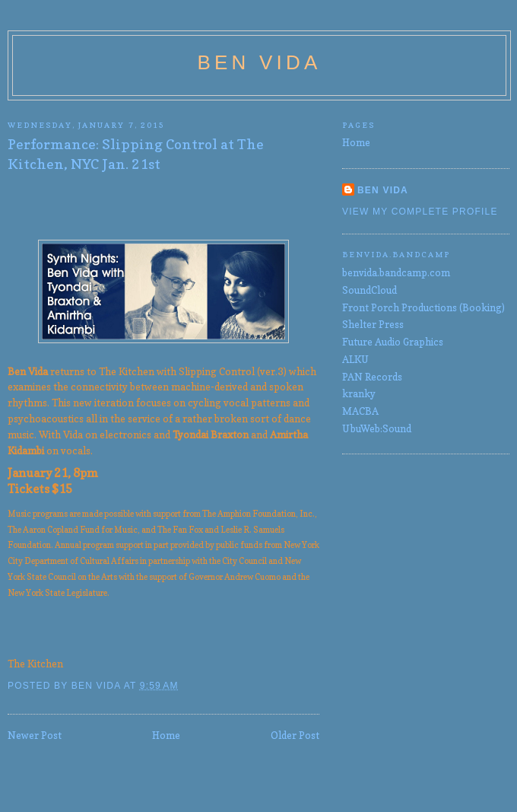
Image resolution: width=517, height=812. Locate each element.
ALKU (355, 359)
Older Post (295, 735)
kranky (359, 393)
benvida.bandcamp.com (396, 272)
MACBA (360, 411)
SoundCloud (370, 290)
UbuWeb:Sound (377, 428)
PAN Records (372, 377)
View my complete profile (420, 212)
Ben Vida (260, 62)
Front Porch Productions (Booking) (423, 307)
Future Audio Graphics (393, 342)
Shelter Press (373, 324)
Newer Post (35, 735)
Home (166, 735)
